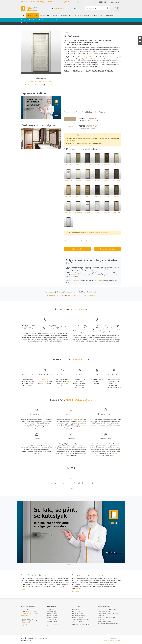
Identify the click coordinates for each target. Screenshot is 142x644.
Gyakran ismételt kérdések (54, 625)
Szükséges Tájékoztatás (88, 295)
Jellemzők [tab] (75, 241)
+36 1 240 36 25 (25, 623)
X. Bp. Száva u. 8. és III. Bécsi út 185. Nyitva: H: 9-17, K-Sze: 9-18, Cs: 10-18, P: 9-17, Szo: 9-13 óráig (50, 2)
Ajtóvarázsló (66, 16)
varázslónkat (76, 280)
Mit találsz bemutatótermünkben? (34, 85)
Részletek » (24, 590)
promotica (107, 640)
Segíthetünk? (115, 2)
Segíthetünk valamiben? (36, 82)
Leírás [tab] (67, 241)
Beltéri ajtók (28, 23)
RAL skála (82, 143)
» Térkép (71, 488)
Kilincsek (88, 16)
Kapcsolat (110, 16)
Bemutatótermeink (108, 249)
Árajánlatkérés (48, 82)
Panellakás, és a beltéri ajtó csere (35, 575)
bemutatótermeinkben (102, 233)
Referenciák (45, 16)
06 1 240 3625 (102, 2)
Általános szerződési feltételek (56, 295)
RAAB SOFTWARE (116, 640)
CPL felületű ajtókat (76, 275)
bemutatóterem (80, 421)
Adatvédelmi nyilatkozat (73, 295)
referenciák (31, 423)
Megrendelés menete (51, 85)
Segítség (78, 16)
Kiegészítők (98, 16)
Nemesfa (70, 127)
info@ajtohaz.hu (59, 8)
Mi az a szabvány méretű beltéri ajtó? (88, 575)
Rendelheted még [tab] (86, 241)
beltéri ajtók (32, 16)
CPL (70, 119)
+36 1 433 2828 (25, 614)
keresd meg (100, 280)
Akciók (55, 16)
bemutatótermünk (44, 381)
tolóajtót (94, 271)
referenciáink (64, 383)
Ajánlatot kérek (77, 249)
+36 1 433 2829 (34, 614)
